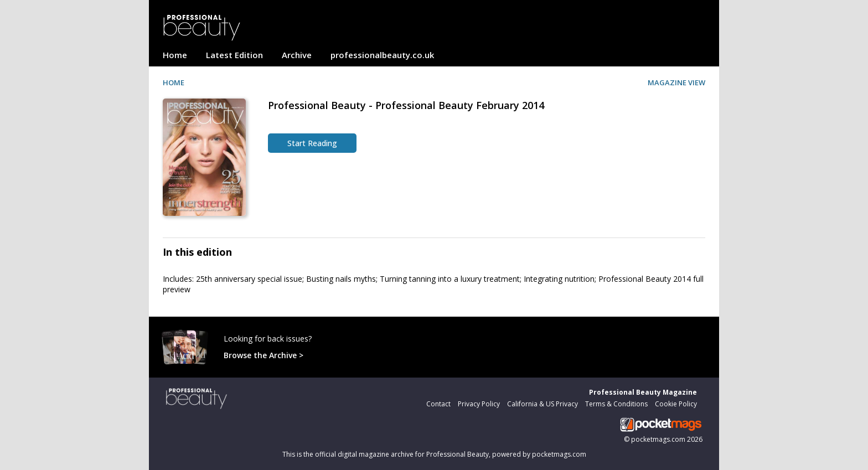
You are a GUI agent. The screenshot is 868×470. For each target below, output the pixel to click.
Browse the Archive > (263, 355)
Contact (438, 404)
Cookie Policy (676, 404)
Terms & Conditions (616, 404)
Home (175, 55)
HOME (174, 82)
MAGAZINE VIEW (676, 82)
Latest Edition (234, 55)
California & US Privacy (542, 404)
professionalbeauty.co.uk (382, 55)
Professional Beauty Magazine (643, 392)
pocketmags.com (658, 439)
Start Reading (312, 143)
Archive (297, 55)
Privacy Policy (479, 404)
